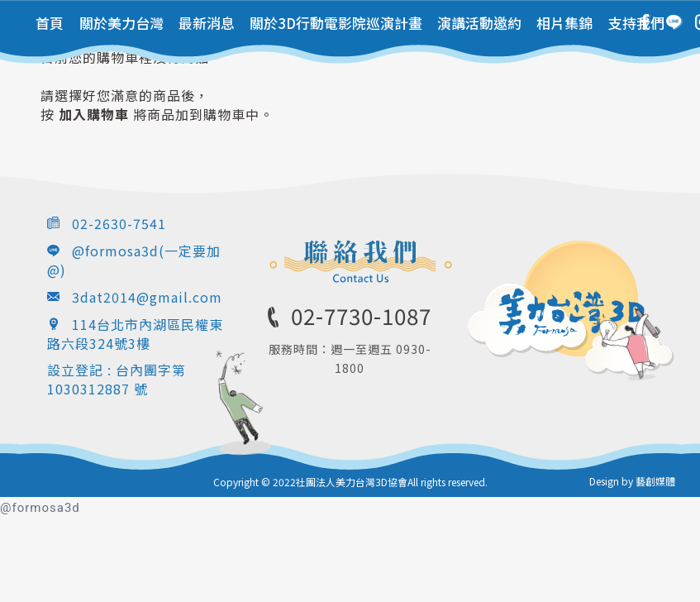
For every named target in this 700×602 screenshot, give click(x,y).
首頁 (50, 23)
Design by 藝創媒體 (632, 481)
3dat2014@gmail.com (147, 297)
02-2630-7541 (119, 223)
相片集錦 (564, 23)
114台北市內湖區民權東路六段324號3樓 (135, 334)
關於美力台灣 (121, 23)
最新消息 (207, 23)
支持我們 (636, 23)
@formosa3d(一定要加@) (134, 260)
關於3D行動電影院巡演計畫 (336, 23)
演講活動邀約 (479, 23)
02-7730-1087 (361, 315)
